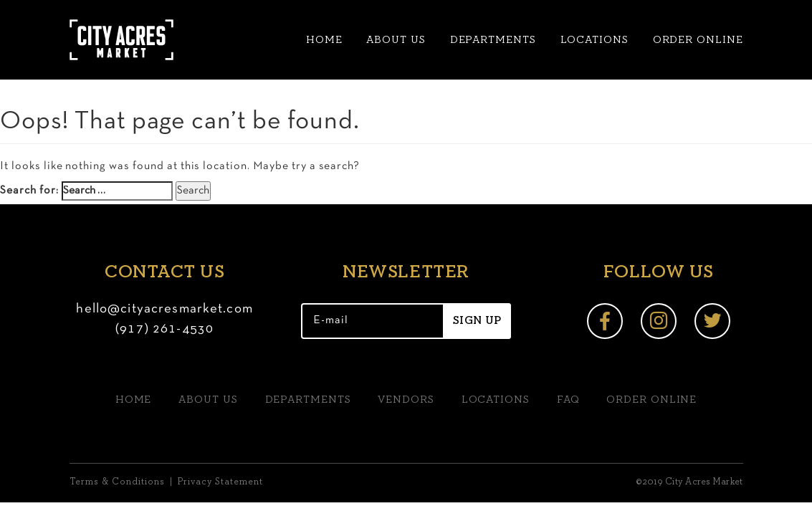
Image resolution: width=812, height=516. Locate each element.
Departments (493, 40)
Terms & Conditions (117, 482)
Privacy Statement (220, 482)
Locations (594, 40)
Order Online (698, 40)
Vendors (406, 400)
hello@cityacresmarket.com (164, 309)
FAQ (568, 400)
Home (324, 40)
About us (396, 40)
